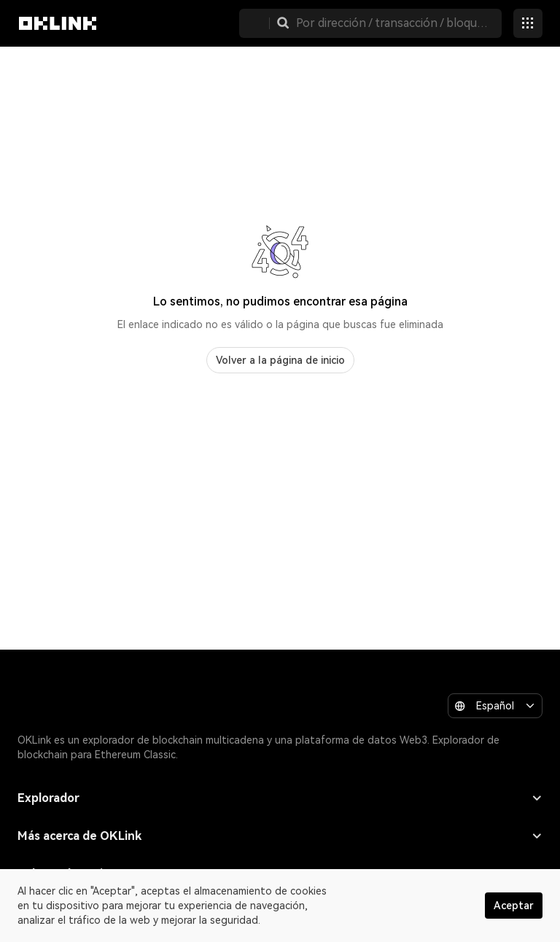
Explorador (280, 798)
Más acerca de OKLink (280, 836)
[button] (283, 23)
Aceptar (514, 906)
